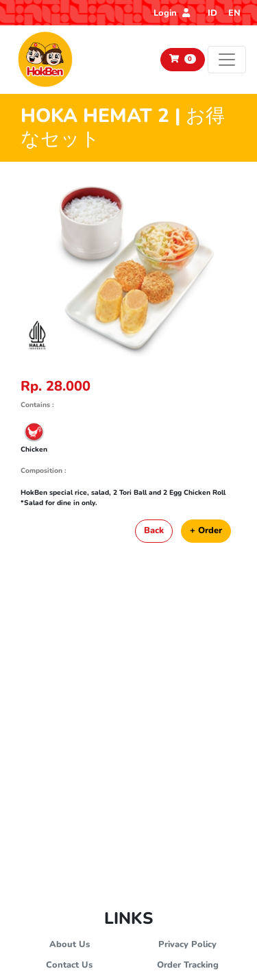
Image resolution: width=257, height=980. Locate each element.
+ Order (206, 530)
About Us (70, 944)
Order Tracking (188, 965)
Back (154, 530)
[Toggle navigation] (227, 60)
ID (212, 13)
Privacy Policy (187, 944)
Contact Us (69, 965)
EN (234, 13)
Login (172, 13)
